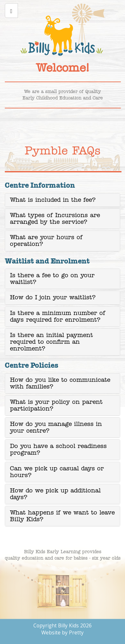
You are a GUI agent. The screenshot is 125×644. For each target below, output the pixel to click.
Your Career (42, 122)
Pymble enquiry (87, 122)
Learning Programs (19, 122)
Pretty (76, 633)
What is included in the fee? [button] (53, 200)
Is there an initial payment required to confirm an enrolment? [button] (51, 342)
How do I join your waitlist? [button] (53, 298)
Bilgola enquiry (64, 122)
